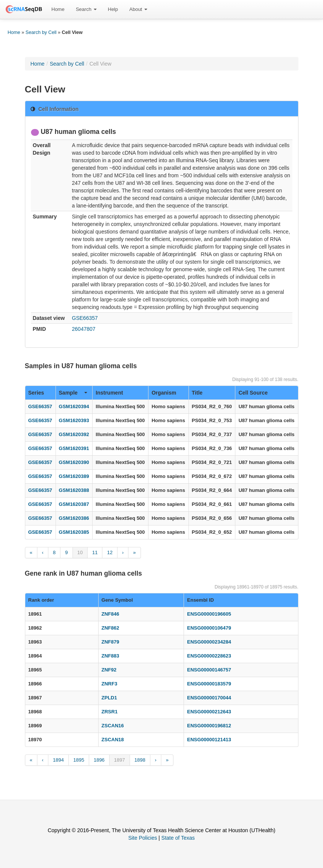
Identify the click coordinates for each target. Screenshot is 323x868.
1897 (120, 760)
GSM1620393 (74, 420)
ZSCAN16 (113, 726)
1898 (140, 760)
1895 (79, 760)
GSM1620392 (74, 434)
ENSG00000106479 (209, 628)
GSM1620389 (74, 476)
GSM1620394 (74, 406)
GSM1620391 (74, 448)
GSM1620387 (74, 504)
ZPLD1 (109, 698)
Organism (164, 393)
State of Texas (178, 838)
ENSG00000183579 (209, 684)
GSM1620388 (74, 490)
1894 (58, 760)
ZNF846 (110, 614)
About (138, 9)
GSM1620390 (74, 462)
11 (95, 552)
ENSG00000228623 (209, 656)
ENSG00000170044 (209, 698)
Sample (73, 393)
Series (36, 393)
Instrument (109, 393)
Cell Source (253, 393)
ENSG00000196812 (209, 726)
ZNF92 (109, 670)
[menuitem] (58, 9)
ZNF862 (110, 628)
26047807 (83, 329)
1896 (99, 760)
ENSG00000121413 (209, 740)
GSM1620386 (74, 518)
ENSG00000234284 (209, 642)
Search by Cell (41, 32)
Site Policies (142, 838)
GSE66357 (85, 318)
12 (110, 552)
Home (58, 9)
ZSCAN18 (113, 740)
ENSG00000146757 (209, 670)
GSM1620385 (74, 532)
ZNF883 (110, 656)
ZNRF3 (110, 684)
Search (86, 9)
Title (197, 393)
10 (80, 552)
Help (113, 9)
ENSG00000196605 (209, 614)
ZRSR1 (110, 712)
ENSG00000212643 (209, 712)
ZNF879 (110, 642)
